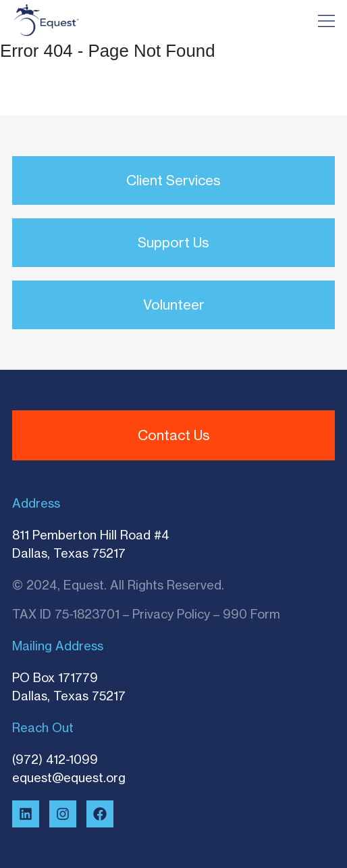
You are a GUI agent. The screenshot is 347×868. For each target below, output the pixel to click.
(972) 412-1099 (55, 759)
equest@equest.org (69, 777)
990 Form (251, 614)
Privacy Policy (171, 614)
